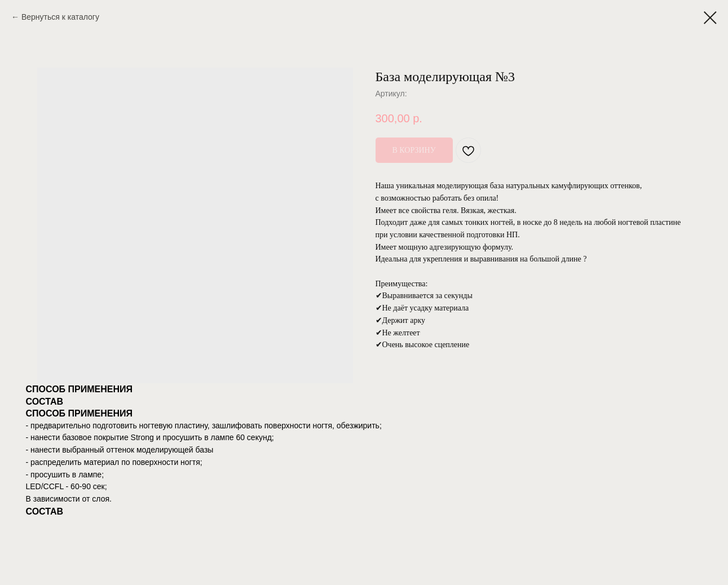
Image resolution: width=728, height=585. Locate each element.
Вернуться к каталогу (60, 17)
